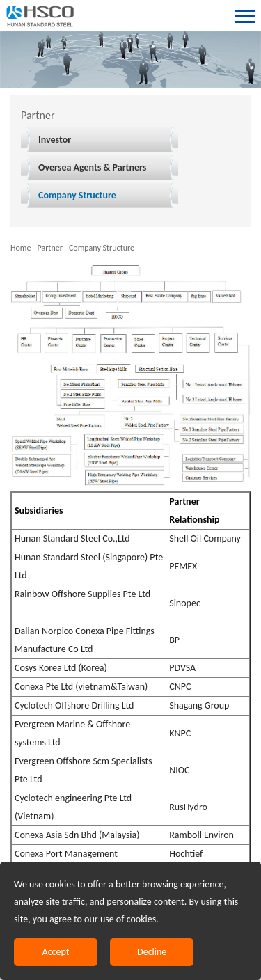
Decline (152, 952)
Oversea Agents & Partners (92, 167)
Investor (55, 140)
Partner (49, 248)
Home (21, 248)
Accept (56, 952)
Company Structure (77, 195)
